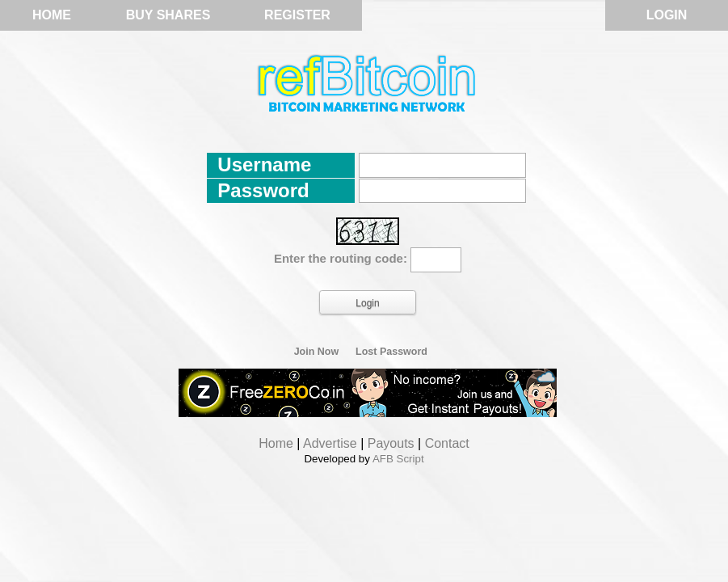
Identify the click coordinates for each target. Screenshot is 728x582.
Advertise (330, 443)
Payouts (391, 443)
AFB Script (398, 459)
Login (667, 15)
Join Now (317, 352)
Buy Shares (168, 15)
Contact (447, 443)
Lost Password (391, 352)
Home (52, 15)
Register (297, 15)
